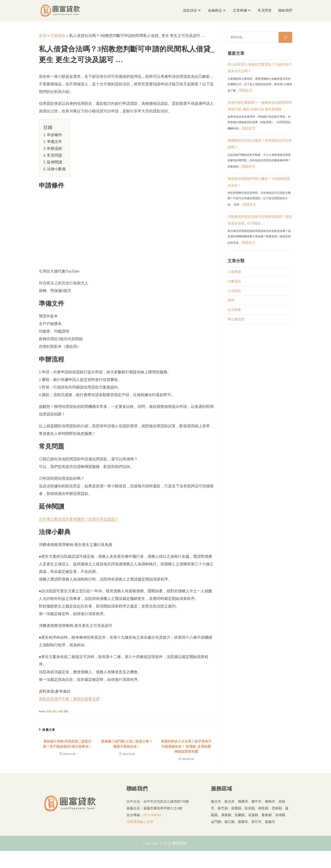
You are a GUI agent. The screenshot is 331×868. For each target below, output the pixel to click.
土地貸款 (234, 291)
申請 (60, 711)
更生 (54, 711)
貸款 (66, 711)
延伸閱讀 (54, 162)
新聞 (231, 300)
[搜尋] (285, 37)
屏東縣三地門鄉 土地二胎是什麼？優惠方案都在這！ (127, 744)
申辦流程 (54, 149)
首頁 (43, 36)
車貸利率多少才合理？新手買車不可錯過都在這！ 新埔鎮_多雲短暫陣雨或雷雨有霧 (186, 746)
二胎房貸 (234, 272)
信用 (49, 711)
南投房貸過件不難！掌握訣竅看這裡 (69, 699)
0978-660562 (152, 815)
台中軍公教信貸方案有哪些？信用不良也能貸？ (79, 519)
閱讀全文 (246, 90)
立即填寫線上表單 (140, 822)
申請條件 (54, 135)
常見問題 (54, 155)
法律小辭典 (56, 169)
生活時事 (234, 310)
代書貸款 (58, 36)
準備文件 (54, 142)
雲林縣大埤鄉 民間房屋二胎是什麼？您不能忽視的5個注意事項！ (67, 744)
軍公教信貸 (236, 319)
